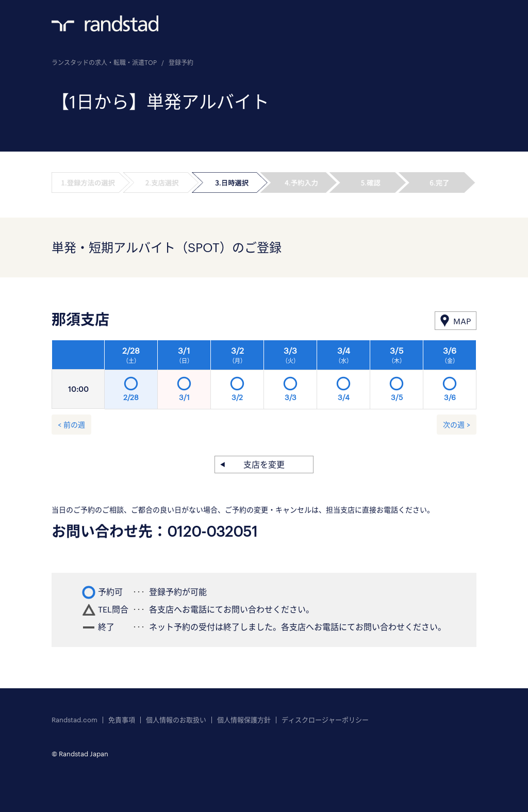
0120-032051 (212, 531)
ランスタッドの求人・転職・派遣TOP (104, 62)
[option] (291, 377)
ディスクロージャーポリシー (325, 720)
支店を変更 (264, 464)
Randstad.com (75, 720)
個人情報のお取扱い (176, 720)
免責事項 (122, 720)
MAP (462, 321)
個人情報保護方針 (244, 720)
